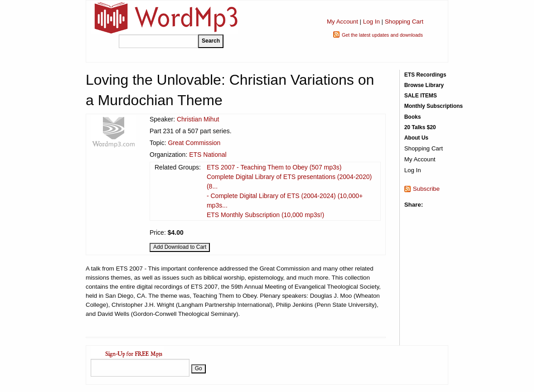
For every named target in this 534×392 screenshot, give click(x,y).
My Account (342, 22)
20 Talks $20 (420, 127)
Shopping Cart (404, 22)
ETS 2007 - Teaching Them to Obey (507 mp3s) (274, 167)
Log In (371, 22)
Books (413, 117)
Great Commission (194, 143)
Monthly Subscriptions (434, 106)
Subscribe (426, 189)
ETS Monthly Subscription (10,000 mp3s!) (265, 215)
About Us (416, 138)
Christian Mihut (198, 119)
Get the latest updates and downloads (382, 35)
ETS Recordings (425, 75)
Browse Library (424, 85)
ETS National (208, 155)
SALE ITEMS (421, 96)
